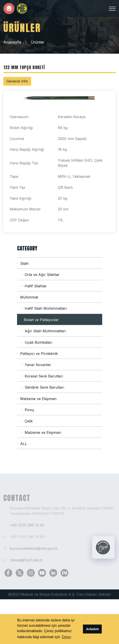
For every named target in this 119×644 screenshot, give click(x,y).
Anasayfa (12, 42)
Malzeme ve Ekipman (38, 399)
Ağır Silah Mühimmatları (45, 331)
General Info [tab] (17, 81)
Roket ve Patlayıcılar (41, 320)
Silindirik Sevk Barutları (44, 387)
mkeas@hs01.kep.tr (26, 561)
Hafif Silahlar (36, 286)
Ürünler (37, 42)
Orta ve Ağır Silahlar (42, 275)
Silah (24, 263)
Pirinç (29, 410)
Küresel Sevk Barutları (44, 376)
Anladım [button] (92, 629)
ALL (24, 444)
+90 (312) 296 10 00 (27, 526)
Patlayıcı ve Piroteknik (39, 354)
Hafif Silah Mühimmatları (46, 308)
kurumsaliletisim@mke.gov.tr (34, 550)
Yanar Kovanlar (38, 365)
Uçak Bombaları (38, 342)
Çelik (29, 421)
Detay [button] (67, 637)
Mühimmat (29, 297)
